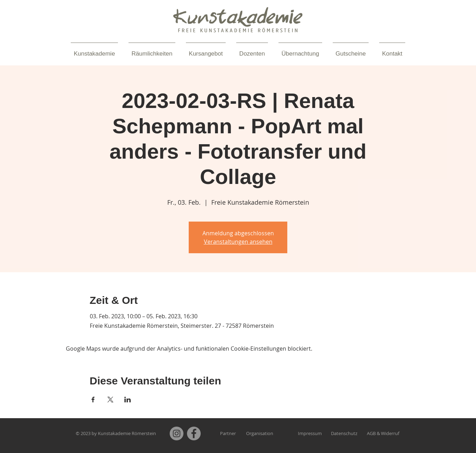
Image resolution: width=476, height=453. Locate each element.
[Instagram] (177, 433)
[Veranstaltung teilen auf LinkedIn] (128, 400)
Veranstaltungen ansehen (238, 242)
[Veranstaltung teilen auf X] (110, 400)
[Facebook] (194, 433)
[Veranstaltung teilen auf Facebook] (93, 400)
